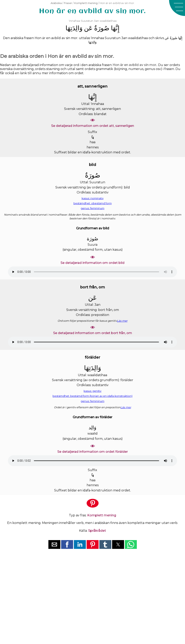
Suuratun (87, 21)
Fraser (68, 3)
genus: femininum (92, 208)
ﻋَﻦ (88, 28)
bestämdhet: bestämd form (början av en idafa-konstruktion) (92, 396)
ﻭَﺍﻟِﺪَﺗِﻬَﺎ (74, 28)
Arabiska (56, 3)
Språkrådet (97, 531)
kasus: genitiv (92, 391)
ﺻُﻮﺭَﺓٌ (102, 28)
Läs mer (122, 321)
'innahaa (74, 21)
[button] (177, 8)
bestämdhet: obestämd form (93, 203)
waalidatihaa (108, 21)
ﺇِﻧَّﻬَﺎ (115, 28)
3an (96, 21)
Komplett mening (86, 3)
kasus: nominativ (93, 198)
